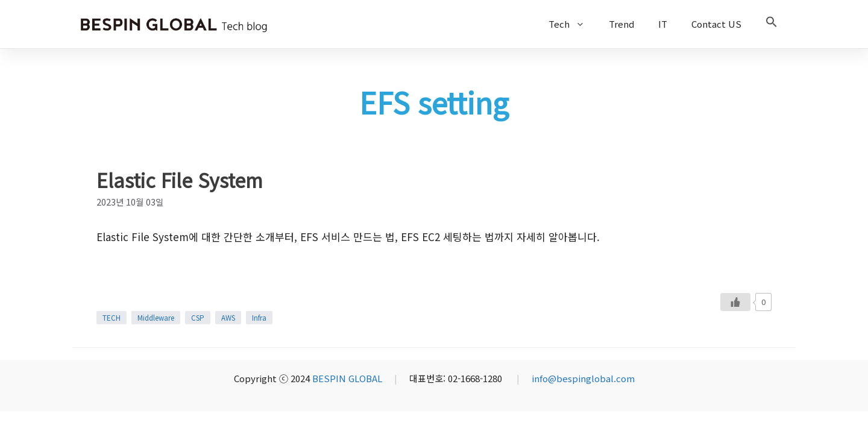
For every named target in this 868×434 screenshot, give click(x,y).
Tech (573, 24)
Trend (621, 24)
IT (663, 24)
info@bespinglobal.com (583, 378)
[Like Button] (735, 302)
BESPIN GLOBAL (347, 378)
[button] (772, 24)
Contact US (716, 24)
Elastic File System (180, 180)
